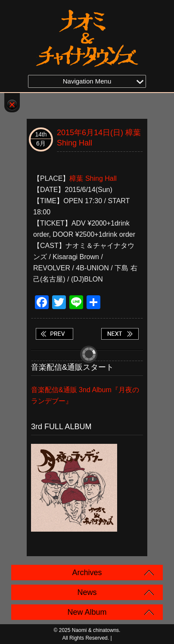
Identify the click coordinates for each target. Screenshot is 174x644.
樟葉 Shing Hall (93, 178)
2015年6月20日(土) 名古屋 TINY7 (120, 334)
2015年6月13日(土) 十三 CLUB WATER (54, 334)
